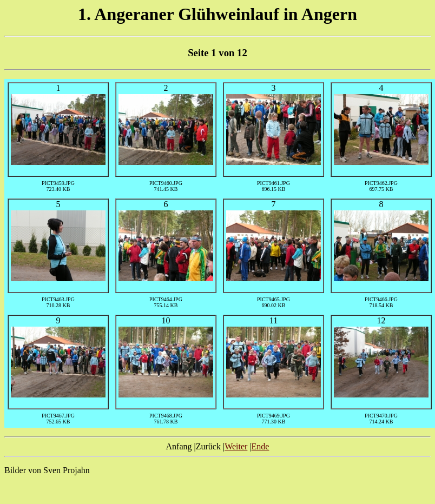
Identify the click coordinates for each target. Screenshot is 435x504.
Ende (261, 446)
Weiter (236, 446)
